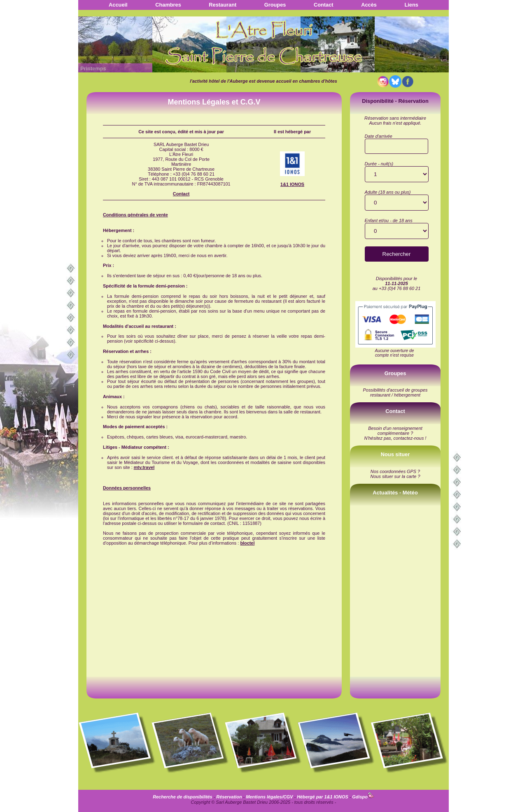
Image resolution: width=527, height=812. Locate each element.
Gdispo (363, 797)
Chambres (168, 5)
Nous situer (395, 454)
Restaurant (223, 5)
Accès (369, 5)
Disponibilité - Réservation (395, 101)
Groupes (275, 5)
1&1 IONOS (292, 184)
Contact (324, 5)
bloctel (247, 543)
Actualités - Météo (395, 493)
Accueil (118, 5)
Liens (411, 5)
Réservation (229, 797)
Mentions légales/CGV (269, 797)
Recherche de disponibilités (182, 797)
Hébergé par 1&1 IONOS (323, 797)
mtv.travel (144, 467)
